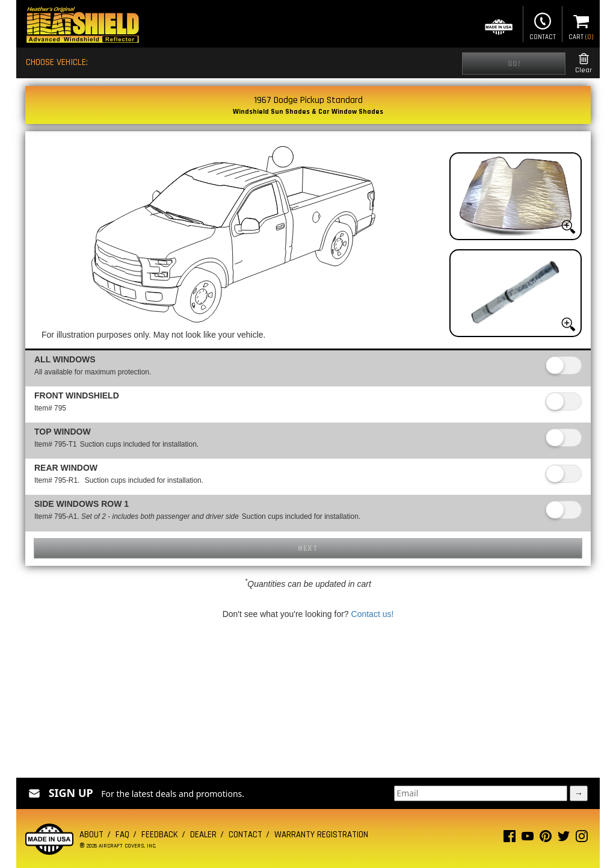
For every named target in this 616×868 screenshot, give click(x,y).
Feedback (160, 835)
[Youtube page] (528, 839)
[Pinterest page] (546, 839)
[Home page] (82, 26)
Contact (543, 25)
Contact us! (373, 614)
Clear (584, 64)
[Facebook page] (510, 839)
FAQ (122, 835)
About (91, 835)
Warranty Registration (321, 835)
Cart (581, 25)
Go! (514, 64)
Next (308, 548)
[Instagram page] (582, 839)
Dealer (203, 835)
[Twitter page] (564, 839)
